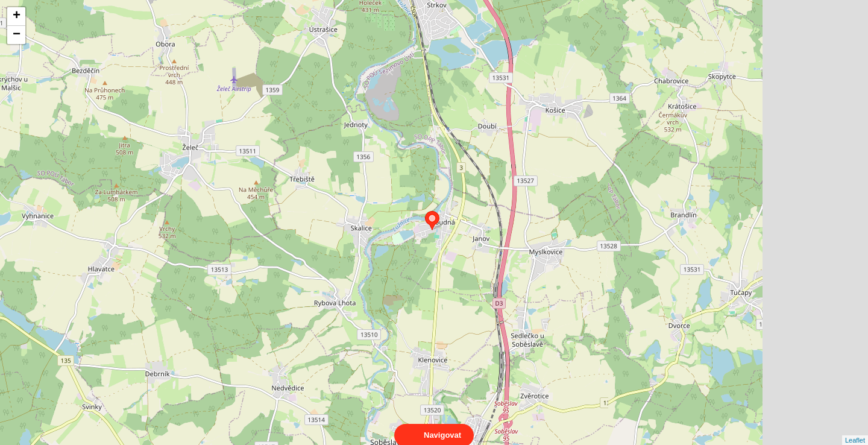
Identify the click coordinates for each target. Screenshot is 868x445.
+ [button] (17, 16)
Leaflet (855, 429)
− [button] (17, 35)
